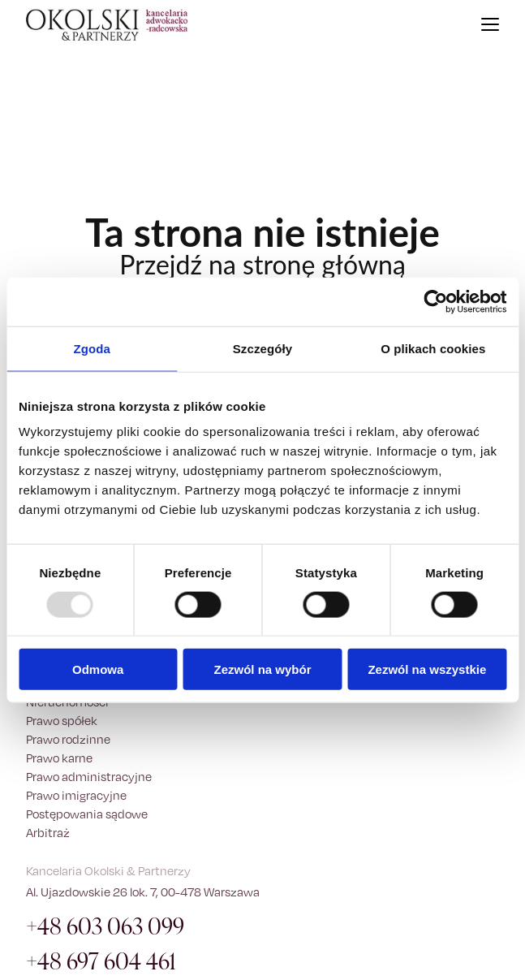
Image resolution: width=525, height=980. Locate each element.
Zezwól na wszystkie (427, 669)
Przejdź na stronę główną (262, 265)
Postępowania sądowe (87, 814)
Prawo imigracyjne (76, 795)
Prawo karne (59, 758)
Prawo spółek (62, 721)
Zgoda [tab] (92, 348)
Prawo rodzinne (68, 739)
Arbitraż (48, 833)
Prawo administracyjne (89, 777)
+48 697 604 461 (101, 962)
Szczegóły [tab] (262, 348)
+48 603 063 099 (105, 927)
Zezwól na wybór (263, 669)
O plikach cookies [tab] (433, 348)
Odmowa (98, 669)
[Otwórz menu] (490, 24)
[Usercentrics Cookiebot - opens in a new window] (435, 301)
